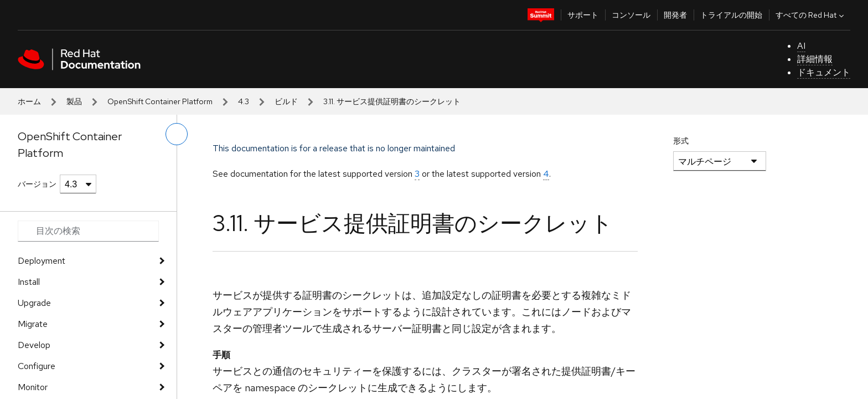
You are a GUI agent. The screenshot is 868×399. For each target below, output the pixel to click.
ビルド (286, 101)
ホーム (29, 101)
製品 (74, 101)
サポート (583, 15)
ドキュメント (824, 72)
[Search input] (88, 231)
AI (801, 46)
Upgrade (34, 303)
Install (29, 282)
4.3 (244, 101)
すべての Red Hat (811, 15)
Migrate (33, 324)
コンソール (631, 15)
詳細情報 (815, 59)
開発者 (675, 15)
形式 (681, 141)
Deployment (42, 261)
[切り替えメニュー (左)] (177, 134)
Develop (34, 345)
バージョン (37, 184)
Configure (37, 366)
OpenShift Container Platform (160, 101)
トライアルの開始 (731, 15)
